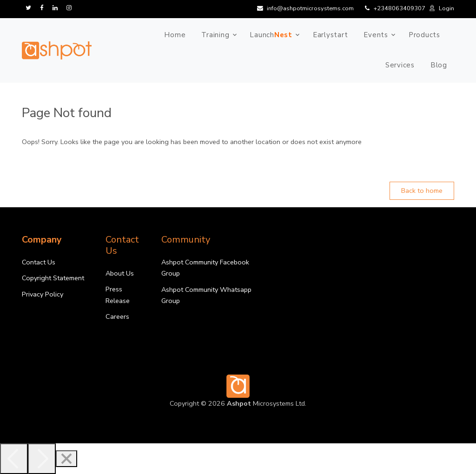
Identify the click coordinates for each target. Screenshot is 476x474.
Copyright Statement (53, 278)
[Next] (42, 459)
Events (376, 35)
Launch (271, 35)
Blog (439, 65)
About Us (120, 273)
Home (175, 35)
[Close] (66, 459)
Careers (117, 316)
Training (215, 35)
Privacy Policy (43, 294)
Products (424, 35)
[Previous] (14, 459)
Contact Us (39, 262)
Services (400, 65)
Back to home (422, 191)
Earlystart (331, 35)
